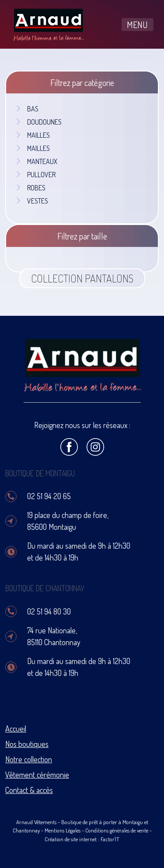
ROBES (30, 188)
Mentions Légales (63, 830)
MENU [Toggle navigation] (137, 25)
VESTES (31, 201)
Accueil (16, 729)
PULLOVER (35, 175)
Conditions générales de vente (117, 830)
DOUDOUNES (38, 122)
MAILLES (32, 135)
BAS (27, 109)
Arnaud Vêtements (36, 822)
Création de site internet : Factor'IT (82, 839)
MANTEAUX (36, 161)
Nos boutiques (27, 744)
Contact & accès (29, 790)
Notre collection (29, 759)
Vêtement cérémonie (37, 775)
